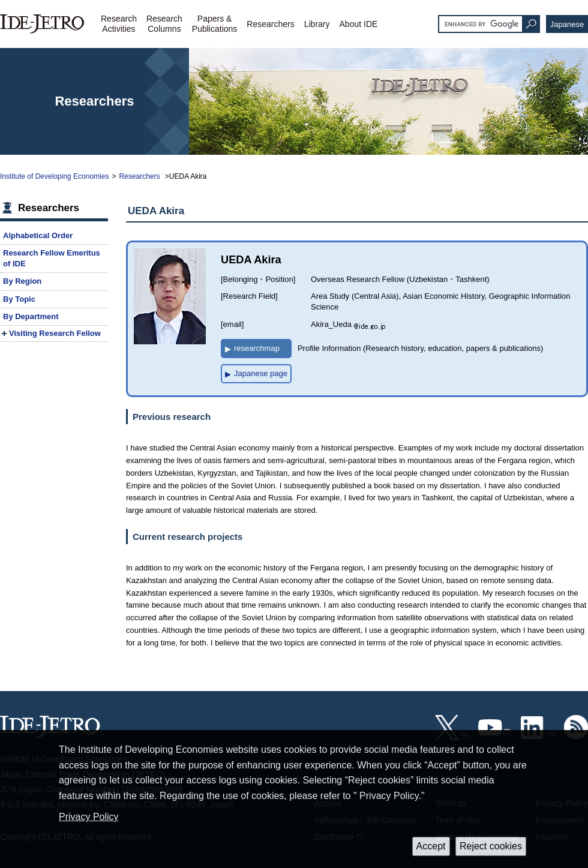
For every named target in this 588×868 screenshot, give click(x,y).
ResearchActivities (119, 24)
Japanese (567, 24)
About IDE (359, 24)
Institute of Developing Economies (54, 176)
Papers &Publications (215, 24)
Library (317, 24)
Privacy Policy (89, 817)
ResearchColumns (164, 24)
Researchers (270, 24)
